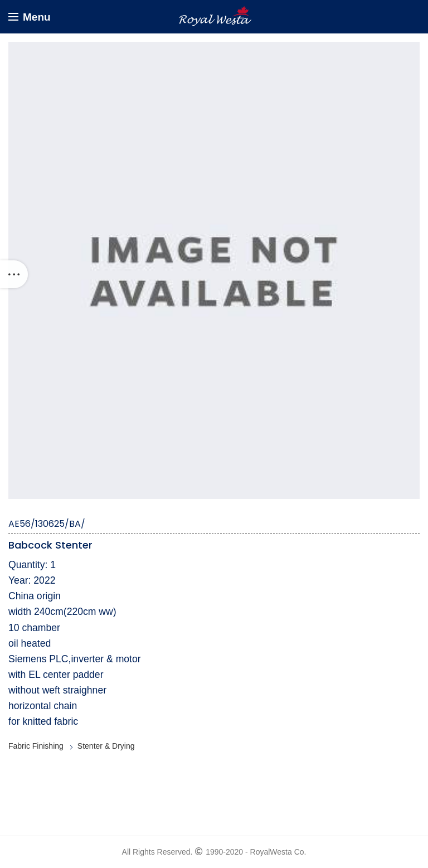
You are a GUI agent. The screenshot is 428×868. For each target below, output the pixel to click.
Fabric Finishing (36, 746)
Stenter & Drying (106, 746)
